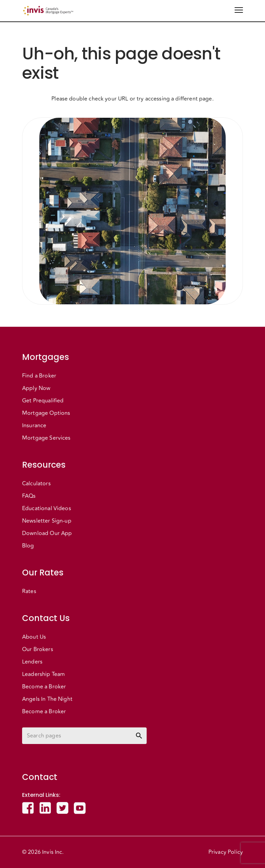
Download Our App (47, 533)
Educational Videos (47, 508)
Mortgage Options (46, 413)
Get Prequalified (43, 401)
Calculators (36, 484)
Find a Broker (39, 376)
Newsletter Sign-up (47, 521)
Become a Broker (44, 687)
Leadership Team (43, 674)
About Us (34, 637)
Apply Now (36, 388)
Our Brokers (38, 649)
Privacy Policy (226, 852)
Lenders (32, 662)
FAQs (29, 496)
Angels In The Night (47, 699)
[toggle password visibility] (139, 736)
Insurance (34, 426)
